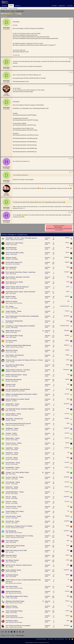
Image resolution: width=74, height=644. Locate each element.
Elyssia (7, 603)
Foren (11, 6)
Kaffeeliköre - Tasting (12, 453)
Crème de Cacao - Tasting (13, 443)
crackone (67, 555)
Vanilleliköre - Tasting (12, 428)
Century (68, 526)
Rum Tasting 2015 (11, 267)
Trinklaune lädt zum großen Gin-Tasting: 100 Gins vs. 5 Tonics (24, 360)
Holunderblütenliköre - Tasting (15, 492)
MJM (68, 301)
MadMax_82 (67, 345)
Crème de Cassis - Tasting (14, 507)
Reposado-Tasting (11, 555)
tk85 (68, 374)
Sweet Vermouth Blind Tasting (15, 253)
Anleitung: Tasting (11, 258)
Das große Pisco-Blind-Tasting (15, 365)
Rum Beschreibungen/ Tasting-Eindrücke (18, 389)
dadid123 (67, 350)
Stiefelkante (8, 259)
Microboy (8, 245)
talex (7, 567)
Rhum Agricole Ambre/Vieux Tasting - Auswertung (20, 272)
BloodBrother (8, 401)
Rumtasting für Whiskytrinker (14, 321)
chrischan (8, 598)
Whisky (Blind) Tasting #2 (13, 331)
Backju (7, 627)
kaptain (7, 547)
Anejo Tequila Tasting (12, 541)
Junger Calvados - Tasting (13, 311)
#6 (72, 159)
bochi (7, 323)
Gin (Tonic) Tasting (11, 341)
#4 (72, 86)
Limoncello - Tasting (12, 458)
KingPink (7, 298)
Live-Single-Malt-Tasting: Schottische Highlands (20, 409)
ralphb (68, 540)
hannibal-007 (67, 316)
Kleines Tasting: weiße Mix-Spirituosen (17, 287)
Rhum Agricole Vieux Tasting (14, 282)
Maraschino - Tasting (12, 487)
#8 (72, 185)
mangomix (67, 262)
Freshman (67, 311)
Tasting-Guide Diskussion (13, 591)
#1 (72, 19)
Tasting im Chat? (11, 385)
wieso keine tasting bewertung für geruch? (18, 424)
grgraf (68, 399)
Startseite (4, 6)
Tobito (7, 552)
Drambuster (67, 272)
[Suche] (70, 6)
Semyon (68, 389)
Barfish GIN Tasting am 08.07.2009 (16, 550)
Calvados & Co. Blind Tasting (14, 243)
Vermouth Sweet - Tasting (13, 516)
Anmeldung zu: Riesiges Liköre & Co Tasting (19, 526)
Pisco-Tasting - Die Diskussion (15, 355)
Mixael (7, 269)
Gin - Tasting (9, 306)
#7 (72, 172)
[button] (21, 6)
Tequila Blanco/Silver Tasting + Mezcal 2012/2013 (20, 292)
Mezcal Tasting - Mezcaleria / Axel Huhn (18, 277)
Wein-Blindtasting (11, 531)
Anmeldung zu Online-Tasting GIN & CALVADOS (20, 326)
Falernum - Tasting (11, 502)
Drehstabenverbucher (65, 306)
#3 (72, 72)
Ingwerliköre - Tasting (12, 448)
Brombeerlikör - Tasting (13, 468)
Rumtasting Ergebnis (12, 575)
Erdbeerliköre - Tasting (12, 404)
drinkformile (8, 425)
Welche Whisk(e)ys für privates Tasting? (18, 399)
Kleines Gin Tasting (11, 302)
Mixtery (68, 247)
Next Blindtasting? (11, 248)
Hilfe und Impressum (59, 639)
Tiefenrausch (67, 625)
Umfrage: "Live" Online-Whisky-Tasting (17, 472)
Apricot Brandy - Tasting (13, 463)
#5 (72, 99)
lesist (7, 386)
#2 (72, 59)
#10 (72, 212)
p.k (69, 606)
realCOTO (67, 296)
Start (66, 639)
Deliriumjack (67, 330)
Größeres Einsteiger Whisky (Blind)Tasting (18, 345)
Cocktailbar (11, 323)
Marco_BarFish (9, 264)
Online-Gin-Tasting (11, 606)
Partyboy (7, 240)
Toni (68, 580)
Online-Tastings (14, 245)
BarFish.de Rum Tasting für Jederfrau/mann (19, 565)
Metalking (67, 238)
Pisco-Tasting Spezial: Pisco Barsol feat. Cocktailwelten (22, 316)
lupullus (68, 287)
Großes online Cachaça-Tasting (15, 546)
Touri (7, 342)
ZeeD (7, 593)
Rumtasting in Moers (12, 621)
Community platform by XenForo (37, 643)
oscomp (7, 352)
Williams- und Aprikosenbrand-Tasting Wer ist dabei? (21, 394)
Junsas (7, 274)
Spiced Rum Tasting (12, 350)
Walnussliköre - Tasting (13, 438)
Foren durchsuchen (13, 8)
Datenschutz (51, 639)
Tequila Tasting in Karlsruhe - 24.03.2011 (18, 370)
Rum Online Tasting (12, 587)
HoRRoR (8, 332)
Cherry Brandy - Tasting (13, 482)
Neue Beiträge (4, 8)
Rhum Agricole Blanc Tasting (14, 336)
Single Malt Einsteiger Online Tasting (17, 596)
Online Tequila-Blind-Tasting (14, 611)
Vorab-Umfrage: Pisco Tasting (15, 511)
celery (68, 277)
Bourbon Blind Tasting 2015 (14, 262)
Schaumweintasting (11, 616)
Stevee (68, 545)
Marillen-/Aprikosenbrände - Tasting (16, 375)
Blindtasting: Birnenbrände (14, 380)
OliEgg (68, 472)
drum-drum (5, 16)
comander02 (67, 521)
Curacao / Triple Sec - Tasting (14, 477)
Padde (68, 423)
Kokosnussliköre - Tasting (13, 414)
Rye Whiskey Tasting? (12, 560)
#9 (72, 199)
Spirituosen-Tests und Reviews (17, 240)
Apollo (7, 533)
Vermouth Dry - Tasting (12, 521)
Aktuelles (17, 6)
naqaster (67, 575)
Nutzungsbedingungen (41, 639)
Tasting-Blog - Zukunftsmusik (14, 419)
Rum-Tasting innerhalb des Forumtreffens (18, 626)
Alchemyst (8, 420)
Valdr (7, 583)
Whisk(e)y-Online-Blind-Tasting (15, 601)
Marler (68, 409)
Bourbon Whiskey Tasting (13, 570)
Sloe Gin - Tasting (11, 497)
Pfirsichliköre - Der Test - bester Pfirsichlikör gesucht (21, 238)
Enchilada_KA (9, 371)
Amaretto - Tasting (11, 433)
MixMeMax (67, 335)
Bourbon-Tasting (11, 297)
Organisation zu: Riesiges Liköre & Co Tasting (19, 536)
